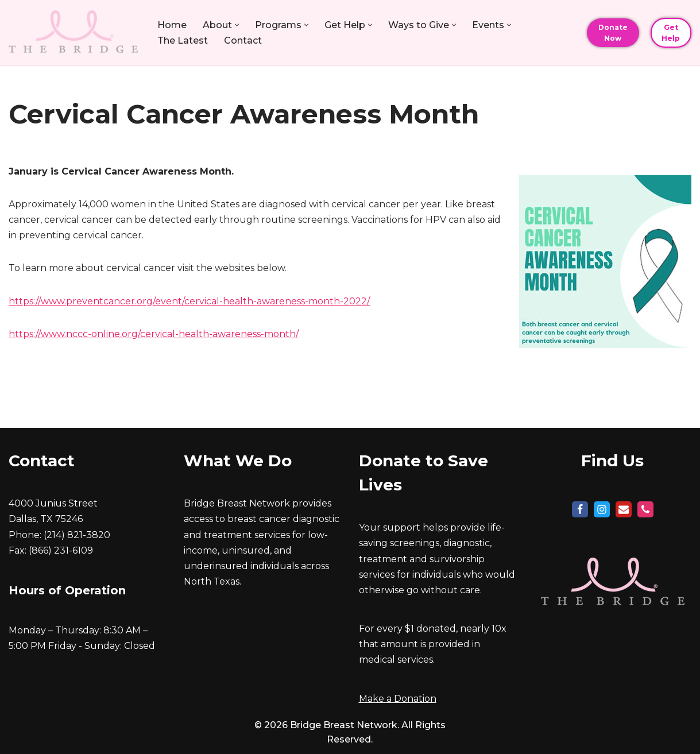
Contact (243, 40)
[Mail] (624, 509)
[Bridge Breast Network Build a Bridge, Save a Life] (73, 32)
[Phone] (645, 509)
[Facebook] (580, 509)
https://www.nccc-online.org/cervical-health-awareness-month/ (154, 334)
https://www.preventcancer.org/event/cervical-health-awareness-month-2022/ (189, 301)
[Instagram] (602, 509)
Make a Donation (398, 699)
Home (172, 25)
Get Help (671, 33)
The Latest (183, 40)
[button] (237, 25)
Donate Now (613, 33)
